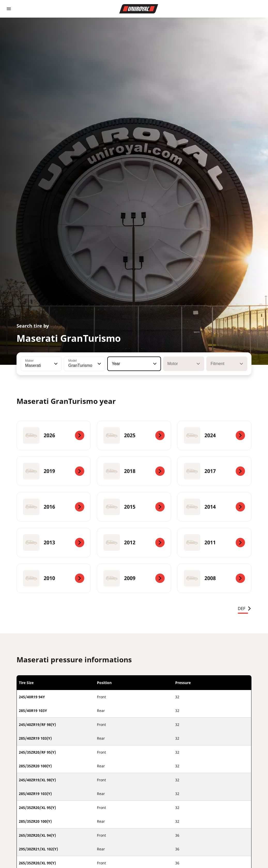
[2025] (134, 435)
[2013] (54, 543)
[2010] (54, 578)
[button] (55, 364)
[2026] (54, 435)
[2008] (214, 578)
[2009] (134, 578)
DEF (245, 609)
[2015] (134, 507)
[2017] (214, 471)
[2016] (54, 507)
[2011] (214, 543)
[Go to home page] (139, 9)
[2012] (134, 543)
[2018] (134, 471)
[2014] (214, 507)
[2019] (54, 471)
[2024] (214, 435)
